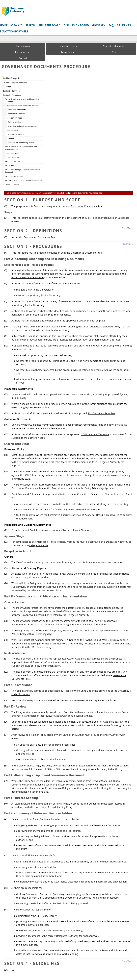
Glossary (99, 25)
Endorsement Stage (14, 118)
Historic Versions (23, 52)
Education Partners (14, 31)
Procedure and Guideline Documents (23, 126)
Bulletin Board (49, 25)
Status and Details (68, 46)
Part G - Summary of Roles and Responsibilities (23, 180)
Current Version (23, 46)
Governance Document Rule (86, 253)
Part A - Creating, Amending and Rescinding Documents (22, 100)
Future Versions (68, 52)
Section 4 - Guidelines (12, 184)
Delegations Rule (39, 545)
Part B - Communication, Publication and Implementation (21, 148)
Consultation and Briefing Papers (21, 143)
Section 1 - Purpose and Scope (15, 83)
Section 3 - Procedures (12, 95)
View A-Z (16, 25)
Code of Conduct (21, 694)
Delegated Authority (78, 615)
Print (114, 52)
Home (4, 25)
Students (124, 25)
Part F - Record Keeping (14, 176)
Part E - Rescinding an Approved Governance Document (22, 171)
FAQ (111, 25)
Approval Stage (12, 130)
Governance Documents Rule (86, 206)
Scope (9, 87)
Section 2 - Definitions (12, 91)
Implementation (13, 157)
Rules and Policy (15, 122)
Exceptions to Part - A (15, 134)
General (11, 138)
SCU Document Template (91, 321)
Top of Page (127, 228)
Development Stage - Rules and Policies (22, 106)
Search (30, 25)
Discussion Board (76, 25)
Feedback (23, 58)
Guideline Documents (17, 114)
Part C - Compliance (13, 161)
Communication (13, 153)
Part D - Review (11, 166)
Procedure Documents (17, 110)
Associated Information (114, 46)
